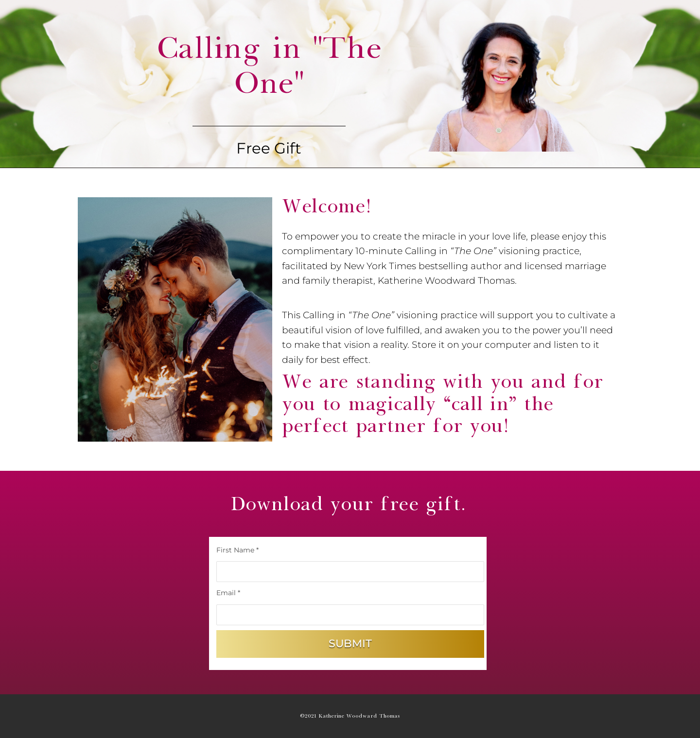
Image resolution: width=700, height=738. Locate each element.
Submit (350, 644)
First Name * (237, 550)
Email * (228, 593)
